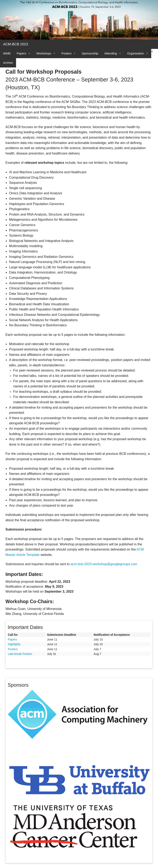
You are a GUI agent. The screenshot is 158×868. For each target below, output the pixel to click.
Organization (136, 53)
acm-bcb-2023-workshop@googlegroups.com (104, 564)
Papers (21, 53)
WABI (7, 53)
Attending (111, 53)
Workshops (44, 53)
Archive (8, 63)
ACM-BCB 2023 (16, 44)
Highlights (14, 644)
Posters (67, 53)
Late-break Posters (20, 654)
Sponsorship (90, 53)
